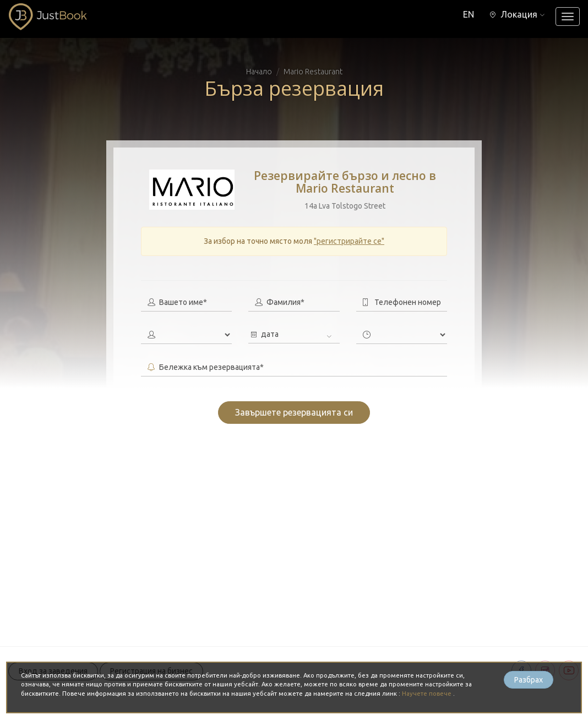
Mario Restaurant (313, 72)
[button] (517, 14)
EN (469, 14)
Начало (259, 72)
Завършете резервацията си (294, 412)
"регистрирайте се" (349, 241)
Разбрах (529, 680)
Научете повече (428, 694)
